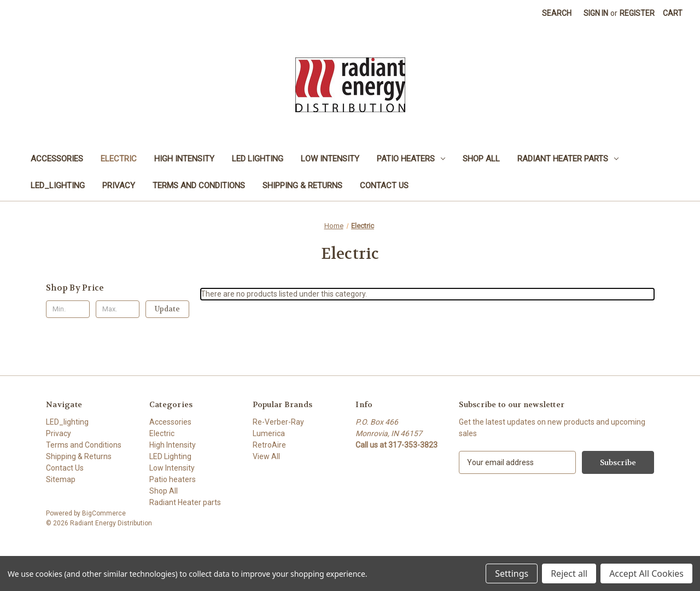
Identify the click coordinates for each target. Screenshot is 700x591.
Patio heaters (411, 159)
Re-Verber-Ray (278, 422)
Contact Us (384, 186)
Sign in (596, 13)
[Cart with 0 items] (673, 13)
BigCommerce (104, 513)
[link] (350, 548)
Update (167, 309)
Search (557, 13)
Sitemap (61, 479)
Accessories (57, 159)
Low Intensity (330, 159)
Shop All (481, 159)
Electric (119, 159)
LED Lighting (258, 159)
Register (637, 13)
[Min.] (68, 309)
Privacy (119, 186)
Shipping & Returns (302, 186)
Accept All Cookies (646, 573)
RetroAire (269, 445)
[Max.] (118, 309)
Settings (512, 573)
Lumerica (269, 433)
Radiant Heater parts (568, 159)
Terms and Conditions (199, 186)
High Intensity (184, 159)
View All (266, 456)
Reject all (569, 573)
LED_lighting (58, 186)
